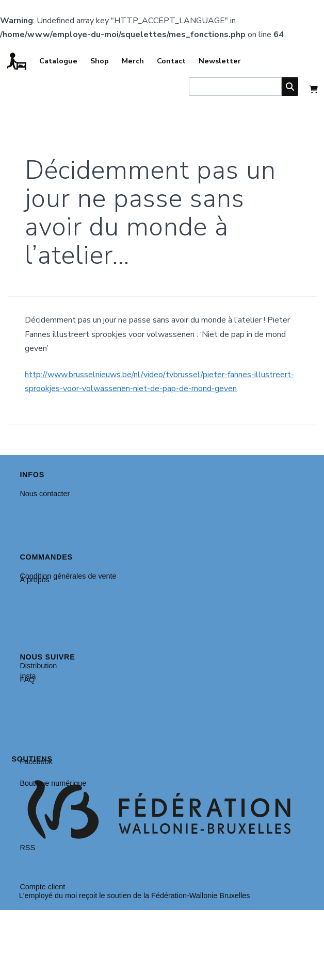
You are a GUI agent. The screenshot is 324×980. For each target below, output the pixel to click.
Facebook (36, 762)
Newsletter (220, 61)
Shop (100, 61)
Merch (133, 61)
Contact (171, 61)
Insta (28, 676)
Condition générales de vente (68, 576)
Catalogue (58, 61)
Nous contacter (45, 494)
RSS (27, 848)
